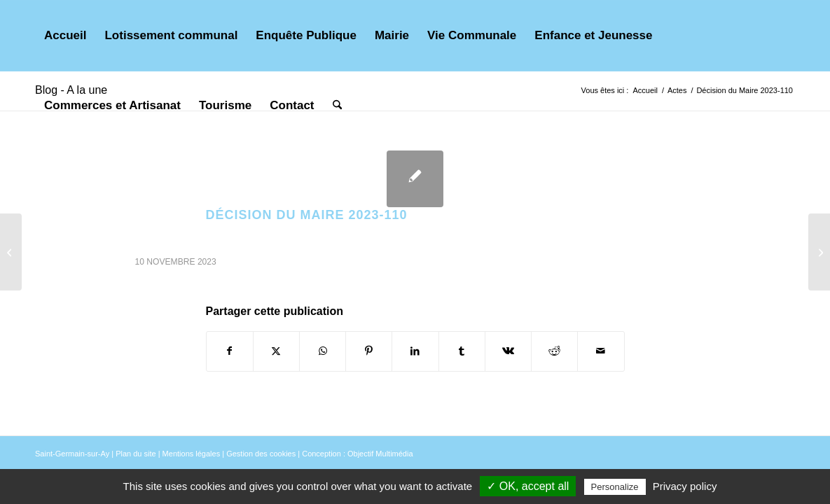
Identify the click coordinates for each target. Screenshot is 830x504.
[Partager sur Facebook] (230, 351)
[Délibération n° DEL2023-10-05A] (819, 252)
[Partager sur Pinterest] (369, 351)
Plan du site (136, 454)
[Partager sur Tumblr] (462, 351)
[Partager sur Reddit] (554, 351)
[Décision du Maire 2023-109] (11, 252)
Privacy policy (685, 486)
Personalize (615, 487)
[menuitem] (65, 36)
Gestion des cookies (261, 454)
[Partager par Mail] (601, 351)
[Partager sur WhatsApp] (323, 351)
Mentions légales (192, 454)
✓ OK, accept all (528, 486)
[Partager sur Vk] (508, 351)
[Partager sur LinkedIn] (415, 351)
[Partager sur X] (276, 351)
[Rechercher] (337, 106)
